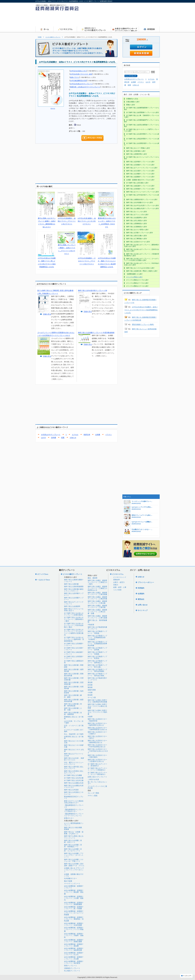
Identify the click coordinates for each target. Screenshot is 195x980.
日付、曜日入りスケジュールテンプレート (74, 763)
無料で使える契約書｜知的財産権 (74, 692)
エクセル (75, 435)
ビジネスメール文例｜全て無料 (74, 731)
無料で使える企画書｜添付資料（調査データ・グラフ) (74, 865)
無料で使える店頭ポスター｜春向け (97, 737)
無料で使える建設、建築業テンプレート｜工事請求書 (97, 598)
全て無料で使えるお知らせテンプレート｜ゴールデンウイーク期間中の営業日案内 (74, 632)
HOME (40, 37)
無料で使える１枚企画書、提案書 (74, 828)
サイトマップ (143, 610)
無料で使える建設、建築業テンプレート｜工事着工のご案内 (97, 582)
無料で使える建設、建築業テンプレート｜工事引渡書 (97, 617)
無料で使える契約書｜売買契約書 (74, 688)
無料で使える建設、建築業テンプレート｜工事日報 (97, 606)
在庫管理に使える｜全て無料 (74, 737)
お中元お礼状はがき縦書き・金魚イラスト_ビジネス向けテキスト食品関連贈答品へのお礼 (141, 310)
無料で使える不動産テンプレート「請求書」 (97, 649)
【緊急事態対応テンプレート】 (74, 806)
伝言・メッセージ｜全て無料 (74, 726)
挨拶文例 (87, 435)
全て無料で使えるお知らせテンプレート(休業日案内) (74, 614)
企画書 (98, 435)
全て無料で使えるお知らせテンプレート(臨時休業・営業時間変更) (74, 639)
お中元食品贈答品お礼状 (78, 81)
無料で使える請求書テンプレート (74, 594)
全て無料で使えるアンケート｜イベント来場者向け (97, 769)
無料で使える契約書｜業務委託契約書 (74, 675)
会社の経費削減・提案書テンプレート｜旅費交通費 (74, 941)
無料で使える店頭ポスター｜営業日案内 (97, 756)
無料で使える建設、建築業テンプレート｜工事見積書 (97, 593)
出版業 (90, 717)
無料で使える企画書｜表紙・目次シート (73, 841)
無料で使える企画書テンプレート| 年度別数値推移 (96, 333)
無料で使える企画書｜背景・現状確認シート (73, 846)
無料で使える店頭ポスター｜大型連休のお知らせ (97, 760)
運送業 (90, 682)
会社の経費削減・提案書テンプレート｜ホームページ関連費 (74, 913)
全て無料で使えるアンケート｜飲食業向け (97, 765)
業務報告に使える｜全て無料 (74, 718)
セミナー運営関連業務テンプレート (74, 824)
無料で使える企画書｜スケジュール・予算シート (74, 860)
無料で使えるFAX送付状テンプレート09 (93, 290)
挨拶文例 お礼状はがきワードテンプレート (85, 87)
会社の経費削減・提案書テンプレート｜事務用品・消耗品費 (74, 919)
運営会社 (141, 599)
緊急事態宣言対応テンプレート (74, 797)
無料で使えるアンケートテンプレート (74, 603)
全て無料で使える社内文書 (74, 778)
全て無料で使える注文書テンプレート (74, 649)
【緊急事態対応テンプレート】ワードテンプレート (74, 815)
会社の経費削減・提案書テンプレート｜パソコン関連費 (74, 929)
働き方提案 (68, 881)
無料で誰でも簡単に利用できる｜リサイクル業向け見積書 (97, 706)
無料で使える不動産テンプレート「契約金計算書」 (97, 675)
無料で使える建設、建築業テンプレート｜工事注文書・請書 (97, 612)
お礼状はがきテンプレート (51, 435)
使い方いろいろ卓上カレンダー (97, 783)
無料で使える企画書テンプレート (74, 599)
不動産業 (91, 625)
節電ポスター (69, 818)
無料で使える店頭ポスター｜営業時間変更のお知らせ (97, 729)
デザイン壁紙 (93, 796)
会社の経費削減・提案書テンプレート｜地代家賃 (74, 962)
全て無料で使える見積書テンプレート (74, 644)
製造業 (90, 687)
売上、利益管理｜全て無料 (74, 734)
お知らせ (73, 438)
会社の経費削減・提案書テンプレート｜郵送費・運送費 (74, 892)
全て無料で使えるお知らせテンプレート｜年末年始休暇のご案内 (74, 625)
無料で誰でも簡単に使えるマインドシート (74, 837)
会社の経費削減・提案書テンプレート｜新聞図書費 (74, 903)
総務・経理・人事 (120, 587)
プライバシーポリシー (146, 582)
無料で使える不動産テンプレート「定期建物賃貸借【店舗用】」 (97, 638)
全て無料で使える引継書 (73, 775)
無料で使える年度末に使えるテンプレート (74, 772)
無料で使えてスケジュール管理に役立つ (74, 610)
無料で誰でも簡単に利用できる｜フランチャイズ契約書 (97, 712)
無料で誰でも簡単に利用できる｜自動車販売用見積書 (97, 701)
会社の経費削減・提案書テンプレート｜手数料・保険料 (74, 936)
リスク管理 (117, 590)
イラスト (109, 435)
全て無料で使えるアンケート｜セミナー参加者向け (97, 773)
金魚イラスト (75, 77)
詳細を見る (47, 314)
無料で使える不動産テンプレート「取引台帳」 (97, 666)
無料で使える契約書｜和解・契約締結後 (73, 705)
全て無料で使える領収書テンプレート (74, 657)
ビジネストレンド (120, 577)
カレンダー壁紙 (93, 793)
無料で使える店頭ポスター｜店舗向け (97, 733)
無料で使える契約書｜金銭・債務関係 (73, 713)
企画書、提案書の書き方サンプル (74, 875)
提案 (63, 438)
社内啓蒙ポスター (71, 878)
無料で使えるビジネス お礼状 (74, 750)
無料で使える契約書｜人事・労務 (73, 709)
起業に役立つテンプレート (97, 777)
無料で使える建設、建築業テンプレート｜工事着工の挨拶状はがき (97, 588)
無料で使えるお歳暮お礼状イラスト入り (74, 786)
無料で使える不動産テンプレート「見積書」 (97, 653)
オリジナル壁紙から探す (134, 277)
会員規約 (141, 594)
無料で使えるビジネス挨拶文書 (74, 746)
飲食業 (90, 695)
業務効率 (117, 580)
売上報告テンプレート (72, 971)
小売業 (90, 693)
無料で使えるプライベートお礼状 (74, 755)
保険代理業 (92, 690)
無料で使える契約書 (71, 584)
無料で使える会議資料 (72, 606)
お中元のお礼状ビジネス (78, 71)
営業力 (116, 585)
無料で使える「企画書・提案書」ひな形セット (74, 833)
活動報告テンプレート (72, 968)
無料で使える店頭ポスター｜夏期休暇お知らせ (97, 741)
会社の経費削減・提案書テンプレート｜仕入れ (74, 954)
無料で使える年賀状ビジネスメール (74, 793)
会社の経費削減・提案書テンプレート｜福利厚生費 (74, 949)
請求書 (54, 438)
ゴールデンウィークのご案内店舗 (97, 787)
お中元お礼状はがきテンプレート (81, 84)
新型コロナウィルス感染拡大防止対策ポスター (74, 802)
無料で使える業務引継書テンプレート (74, 581)
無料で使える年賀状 (71, 790)
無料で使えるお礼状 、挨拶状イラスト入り (74, 759)
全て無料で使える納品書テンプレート (74, 653)
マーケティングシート (72, 884)
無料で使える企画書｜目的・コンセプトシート (73, 850)
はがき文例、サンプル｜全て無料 (74, 722)
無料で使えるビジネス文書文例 (74, 742)
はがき (43, 438)
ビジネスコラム (118, 574)
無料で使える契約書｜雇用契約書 (74, 670)
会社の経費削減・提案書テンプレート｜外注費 (74, 958)
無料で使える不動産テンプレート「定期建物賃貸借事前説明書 (97, 644)
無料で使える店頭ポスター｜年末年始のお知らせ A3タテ (98, 751)
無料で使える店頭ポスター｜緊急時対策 (97, 720)
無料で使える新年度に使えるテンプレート (74, 768)
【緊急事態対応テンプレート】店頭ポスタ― (74, 810)
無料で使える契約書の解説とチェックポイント (74, 590)
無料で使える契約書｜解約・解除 (73, 696)
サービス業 (92, 697)
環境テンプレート (71, 966)
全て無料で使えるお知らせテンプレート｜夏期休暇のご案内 (74, 619)
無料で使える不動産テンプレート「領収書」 (97, 632)
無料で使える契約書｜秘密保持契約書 (74, 700)
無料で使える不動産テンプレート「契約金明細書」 (97, 670)
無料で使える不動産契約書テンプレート (97, 628)
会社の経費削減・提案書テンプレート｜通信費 (74, 945)
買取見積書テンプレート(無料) (143, 324)
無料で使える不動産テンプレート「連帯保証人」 (97, 662)
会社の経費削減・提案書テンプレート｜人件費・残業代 (74, 898)
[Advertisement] (114, 19)
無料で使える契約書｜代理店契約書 (74, 679)
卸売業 (90, 685)
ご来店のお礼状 (93, 779)
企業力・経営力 (119, 582)
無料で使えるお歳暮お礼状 (74, 783)
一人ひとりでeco (44, 580)
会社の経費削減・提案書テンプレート (74, 887)
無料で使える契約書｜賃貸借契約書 (74, 683)
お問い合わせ (143, 605)
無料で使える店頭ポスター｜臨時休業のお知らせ (97, 724)
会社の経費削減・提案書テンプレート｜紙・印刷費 (74, 908)
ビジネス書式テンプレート (53, 37)
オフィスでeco (43, 574)
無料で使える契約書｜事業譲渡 (74, 666)
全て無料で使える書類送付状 (74, 662)
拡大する (53, 108)
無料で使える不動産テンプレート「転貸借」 (97, 657)
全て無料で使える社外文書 (74, 780)
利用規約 (141, 588)
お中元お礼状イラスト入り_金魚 (81, 74)
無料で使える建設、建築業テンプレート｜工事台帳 (97, 602)
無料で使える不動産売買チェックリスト (97, 679)
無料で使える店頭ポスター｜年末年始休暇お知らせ (97, 746)
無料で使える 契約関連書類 (97, 621)
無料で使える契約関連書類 (74, 587)
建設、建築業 (93, 578)
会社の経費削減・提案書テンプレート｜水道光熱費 (74, 924)
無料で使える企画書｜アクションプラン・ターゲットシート (74, 855)
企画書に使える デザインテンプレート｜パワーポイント (74, 870)
